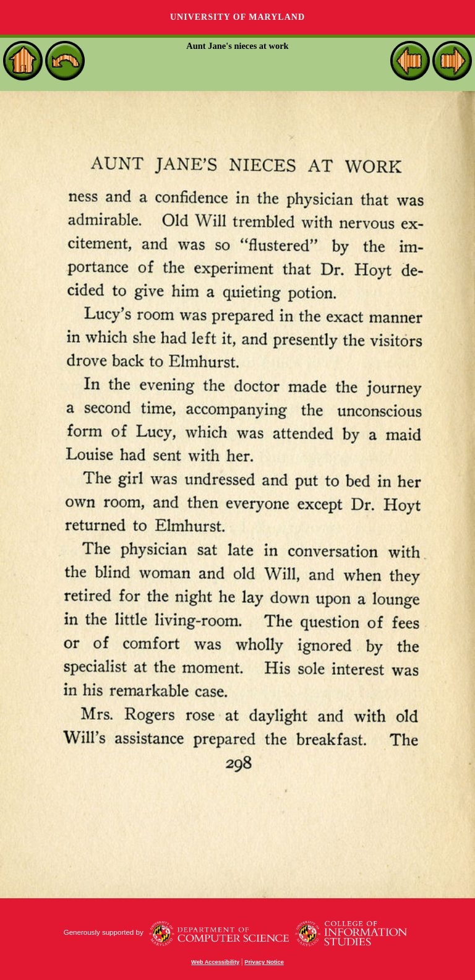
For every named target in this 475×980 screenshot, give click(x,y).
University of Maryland (237, 17)
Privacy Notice (264, 962)
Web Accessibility (215, 962)
